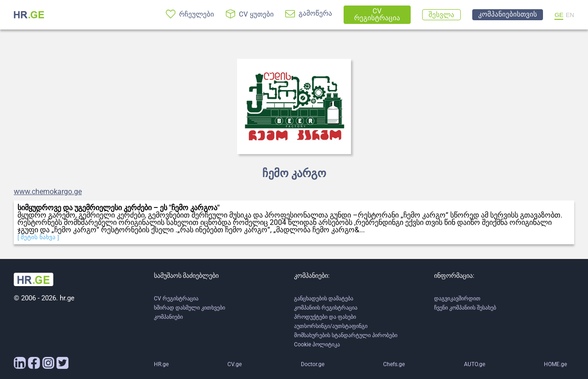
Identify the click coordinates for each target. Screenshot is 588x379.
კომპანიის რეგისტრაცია (326, 308)
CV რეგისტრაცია (176, 299)
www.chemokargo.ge (48, 192)
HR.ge (161, 364)
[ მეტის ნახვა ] (38, 237)
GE (559, 15)
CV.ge (235, 364)
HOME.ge (555, 364)
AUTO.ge (475, 364)
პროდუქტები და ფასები (325, 317)
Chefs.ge (394, 364)
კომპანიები (168, 317)
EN (570, 15)
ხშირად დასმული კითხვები (189, 308)
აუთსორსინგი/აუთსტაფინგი (331, 326)
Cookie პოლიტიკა (317, 345)
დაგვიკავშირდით (457, 299)
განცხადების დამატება (324, 299)
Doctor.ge (313, 364)
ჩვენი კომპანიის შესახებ (465, 308)
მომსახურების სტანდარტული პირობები (346, 335)
